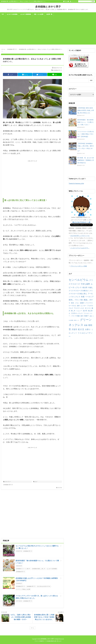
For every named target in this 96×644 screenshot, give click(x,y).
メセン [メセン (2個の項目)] (77, 303)
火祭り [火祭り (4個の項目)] (88, 329)
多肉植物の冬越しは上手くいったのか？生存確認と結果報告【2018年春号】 (37, 579)
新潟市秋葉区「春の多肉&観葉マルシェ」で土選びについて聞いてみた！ (37, 562)
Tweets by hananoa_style (76, 183)
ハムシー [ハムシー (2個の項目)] (79, 311)
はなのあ (60, 488)
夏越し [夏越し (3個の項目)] (86, 300)
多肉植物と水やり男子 (48, 7)
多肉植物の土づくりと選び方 (23, 569)
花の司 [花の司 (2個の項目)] (85, 311)
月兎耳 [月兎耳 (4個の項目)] (74, 329)
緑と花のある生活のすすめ (44, 586)
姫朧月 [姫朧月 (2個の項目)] (82, 303)
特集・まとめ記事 (39, 14)
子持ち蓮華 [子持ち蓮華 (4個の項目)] (85, 284)
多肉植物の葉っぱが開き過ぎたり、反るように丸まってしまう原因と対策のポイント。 (32, 60)
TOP (3, 14)
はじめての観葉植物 (26, 14)
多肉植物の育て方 (58, 70)
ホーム (32, 628)
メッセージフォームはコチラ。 (80, 248)
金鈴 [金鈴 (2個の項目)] (78, 306)
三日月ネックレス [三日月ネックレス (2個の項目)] (77, 313)
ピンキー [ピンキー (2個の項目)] (84, 306)
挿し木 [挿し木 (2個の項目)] (73, 311)
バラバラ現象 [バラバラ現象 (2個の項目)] (75, 316)
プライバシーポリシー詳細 (79, 266)
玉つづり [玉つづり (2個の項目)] (88, 308)
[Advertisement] (48, 31)
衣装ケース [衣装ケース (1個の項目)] (76, 320)
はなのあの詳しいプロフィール (80, 236)
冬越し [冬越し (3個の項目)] (91, 287)
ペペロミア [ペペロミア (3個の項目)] (89, 297)
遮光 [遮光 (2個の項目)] (73, 303)
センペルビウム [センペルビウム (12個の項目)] (79, 280)
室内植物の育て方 (20, 586)
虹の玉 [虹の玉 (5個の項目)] (81, 329)
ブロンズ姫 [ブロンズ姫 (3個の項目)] (79, 300)
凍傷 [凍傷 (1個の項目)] (91, 316)
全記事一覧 (49, 14)
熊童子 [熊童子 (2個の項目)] (86, 316)
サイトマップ (74, 1)
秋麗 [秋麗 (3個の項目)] (83, 297)
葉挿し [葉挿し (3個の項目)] (71, 300)
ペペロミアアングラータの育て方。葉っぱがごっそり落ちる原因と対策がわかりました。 (37, 597)
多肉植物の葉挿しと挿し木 (39, 569)
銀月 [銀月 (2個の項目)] (82, 316)
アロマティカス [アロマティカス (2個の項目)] (79, 308)
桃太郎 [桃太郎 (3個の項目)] (85, 287)
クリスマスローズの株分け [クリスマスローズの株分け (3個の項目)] (79, 291)
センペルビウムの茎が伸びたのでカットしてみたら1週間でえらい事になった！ (37, 547)
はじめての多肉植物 (12, 14)
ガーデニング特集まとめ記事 (23, 589)
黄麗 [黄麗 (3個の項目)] (86, 325)
